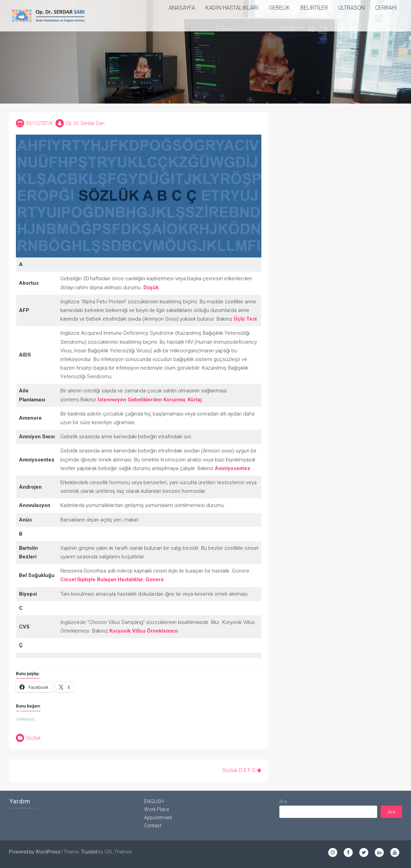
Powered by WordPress (35, 852)
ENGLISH (154, 801)
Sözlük (33, 738)
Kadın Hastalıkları (232, 8)
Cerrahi (386, 8)
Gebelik (279, 8)
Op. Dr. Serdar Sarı (85, 123)
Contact (153, 826)
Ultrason (352, 8)
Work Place (157, 809)
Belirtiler (314, 8)
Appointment (158, 818)
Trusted (89, 852)
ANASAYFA (182, 8)
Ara (283, 801)
